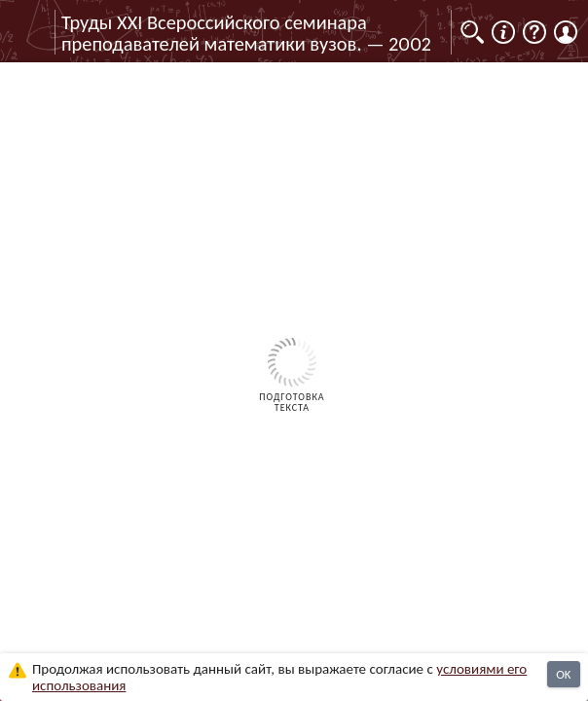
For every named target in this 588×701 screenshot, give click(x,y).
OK (563, 674)
